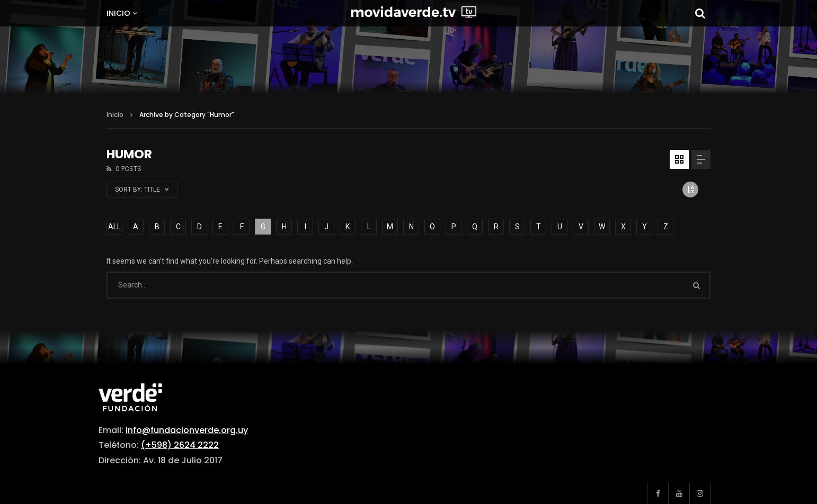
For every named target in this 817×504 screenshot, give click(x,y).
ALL (114, 227)
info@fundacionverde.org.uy (187, 430)
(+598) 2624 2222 (180, 445)
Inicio (118, 13)
